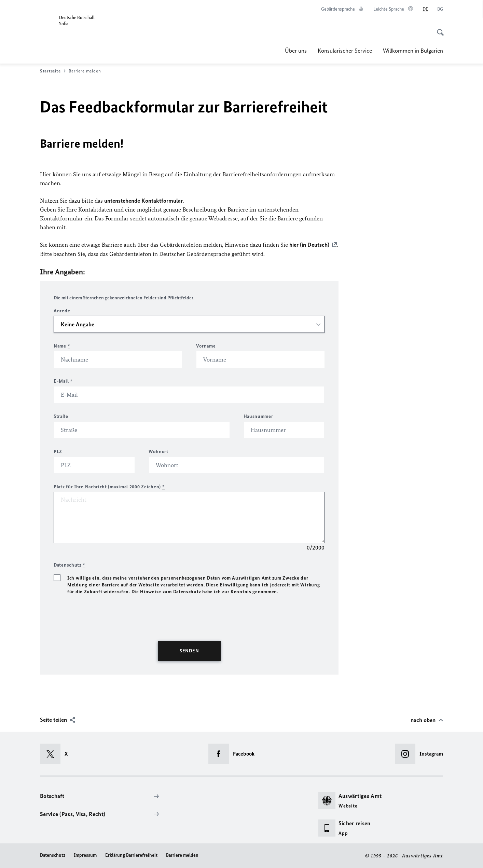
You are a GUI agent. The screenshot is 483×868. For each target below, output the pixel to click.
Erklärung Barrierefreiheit (131, 855)
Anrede (62, 310)
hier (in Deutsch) (309, 245)
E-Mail (63, 381)
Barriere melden (182, 855)
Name (62, 346)
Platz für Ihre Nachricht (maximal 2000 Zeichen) (109, 486)
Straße (61, 416)
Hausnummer (258, 416)
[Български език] (440, 9)
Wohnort (158, 451)
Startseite (53, 71)
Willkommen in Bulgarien (413, 51)
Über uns (296, 51)
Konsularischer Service (345, 51)
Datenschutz (53, 855)
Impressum (85, 855)
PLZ (58, 451)
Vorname (206, 346)
